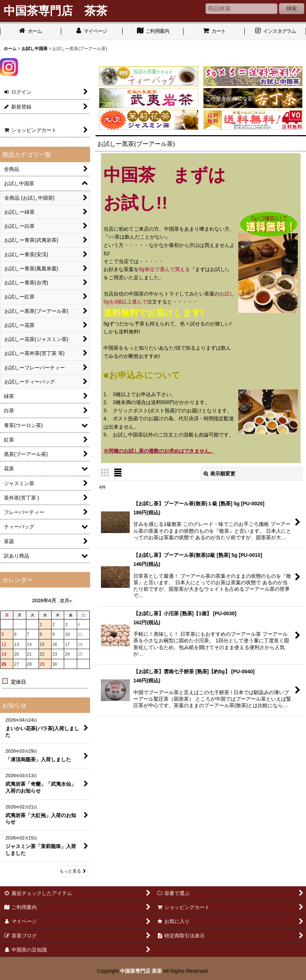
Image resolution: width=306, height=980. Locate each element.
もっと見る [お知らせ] (73, 871)
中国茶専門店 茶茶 (141, 971)
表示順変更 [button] (219, 474)
